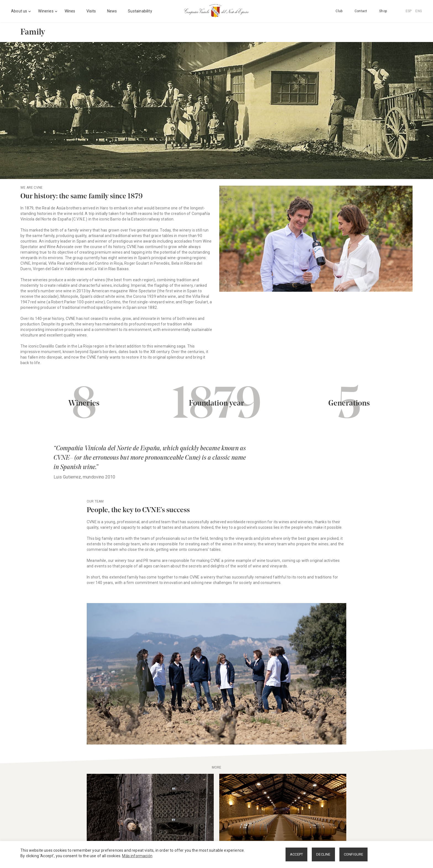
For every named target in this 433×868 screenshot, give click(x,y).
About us (19, 11)
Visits (91, 11)
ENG (419, 11)
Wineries (46, 11)
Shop (383, 11)
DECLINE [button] (323, 854)
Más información (137, 856)
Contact (361, 11)
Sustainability (140, 11)
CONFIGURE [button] (354, 854)
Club (339, 11)
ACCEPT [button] (296, 854)
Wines (70, 11)
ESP (409, 11)
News (112, 11)
